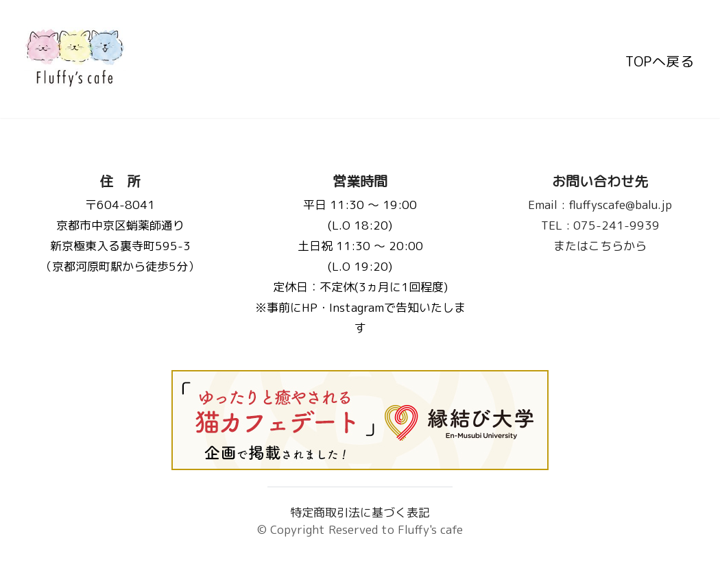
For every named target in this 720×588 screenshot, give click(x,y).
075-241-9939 (600, 225)
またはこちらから (600, 246)
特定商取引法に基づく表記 (360, 512)
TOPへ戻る (660, 59)
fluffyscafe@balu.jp (600, 205)
